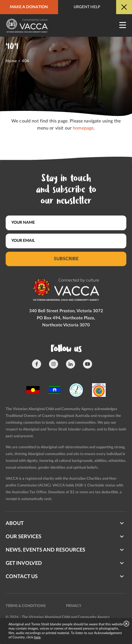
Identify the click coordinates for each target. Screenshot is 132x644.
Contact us (22, 577)
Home (11, 61)
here (37, 637)
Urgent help (87, 7)
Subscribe (66, 259)
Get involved (24, 563)
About (15, 524)
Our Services (24, 537)
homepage (83, 128)
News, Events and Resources (45, 550)
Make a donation (29, 7)
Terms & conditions (26, 606)
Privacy (74, 606)
